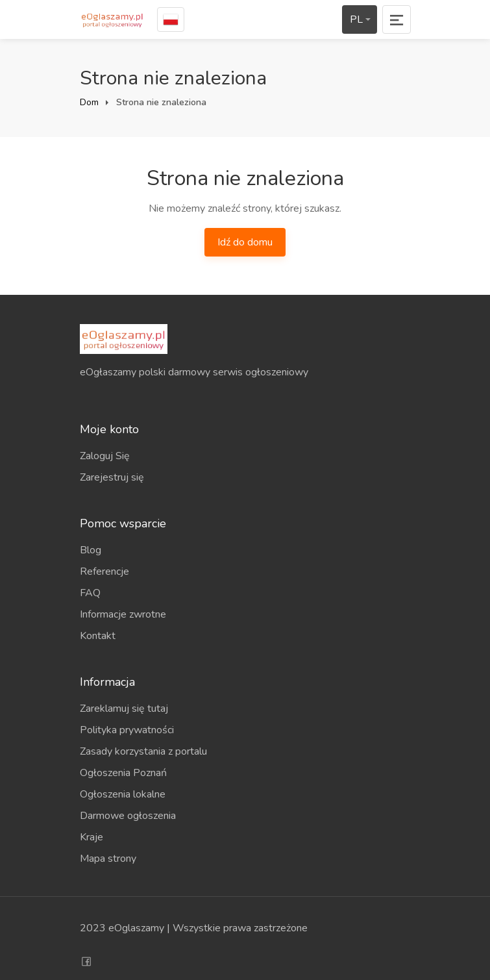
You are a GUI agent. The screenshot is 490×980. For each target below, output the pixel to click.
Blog (91, 550)
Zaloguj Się (105, 456)
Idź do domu (245, 242)
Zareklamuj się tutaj (124, 709)
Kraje (92, 837)
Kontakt (98, 636)
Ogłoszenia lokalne (123, 794)
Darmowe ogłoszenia (128, 816)
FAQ (90, 593)
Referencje (104, 572)
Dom (89, 102)
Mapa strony (108, 859)
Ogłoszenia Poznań (123, 773)
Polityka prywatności (127, 730)
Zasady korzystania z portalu (143, 751)
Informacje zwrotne (123, 614)
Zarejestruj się (112, 477)
